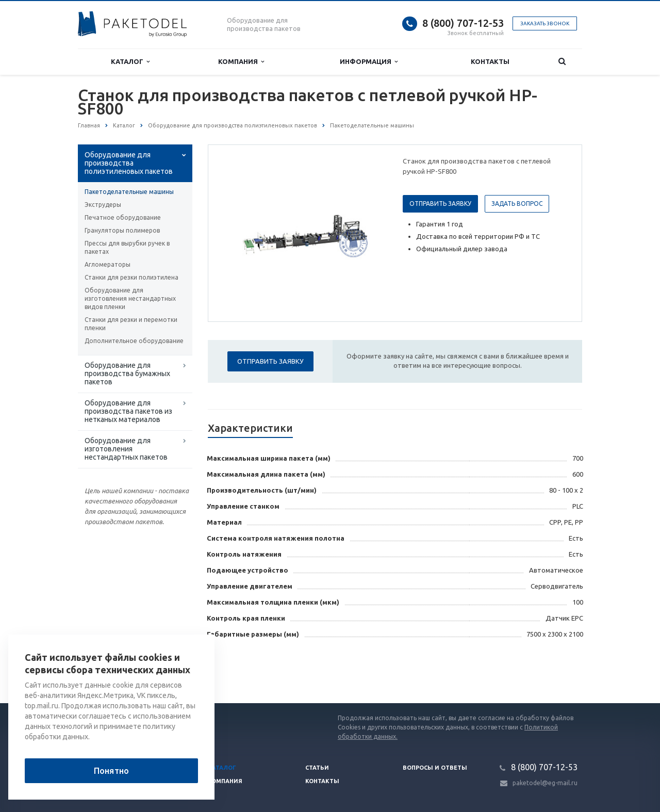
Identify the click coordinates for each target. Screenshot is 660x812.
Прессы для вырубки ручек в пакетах (127, 247)
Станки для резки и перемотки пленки (131, 324)
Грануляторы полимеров (122, 230)
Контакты (490, 61)
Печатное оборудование (123, 217)
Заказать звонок (545, 23)
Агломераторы (108, 264)
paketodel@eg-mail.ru (545, 783)
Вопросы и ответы (435, 768)
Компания (241, 62)
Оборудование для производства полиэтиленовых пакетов (129, 163)
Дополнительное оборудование (134, 341)
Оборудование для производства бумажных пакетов (127, 373)
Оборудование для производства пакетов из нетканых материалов (128, 411)
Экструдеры (103, 205)
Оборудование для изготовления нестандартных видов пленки (130, 298)
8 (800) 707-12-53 (463, 23)
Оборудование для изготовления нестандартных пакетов (126, 449)
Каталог (130, 62)
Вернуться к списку (111, 670)
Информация (369, 62)
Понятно (111, 771)
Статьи (317, 768)
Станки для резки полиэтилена (131, 277)
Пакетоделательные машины (129, 192)
